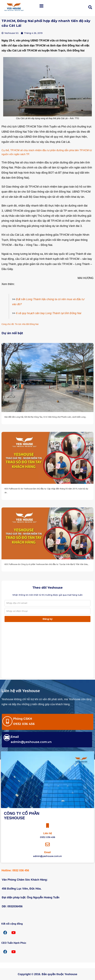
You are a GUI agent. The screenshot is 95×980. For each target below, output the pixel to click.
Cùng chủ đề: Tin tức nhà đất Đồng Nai (20, 324)
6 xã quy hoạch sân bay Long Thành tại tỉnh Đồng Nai (49, 313)
